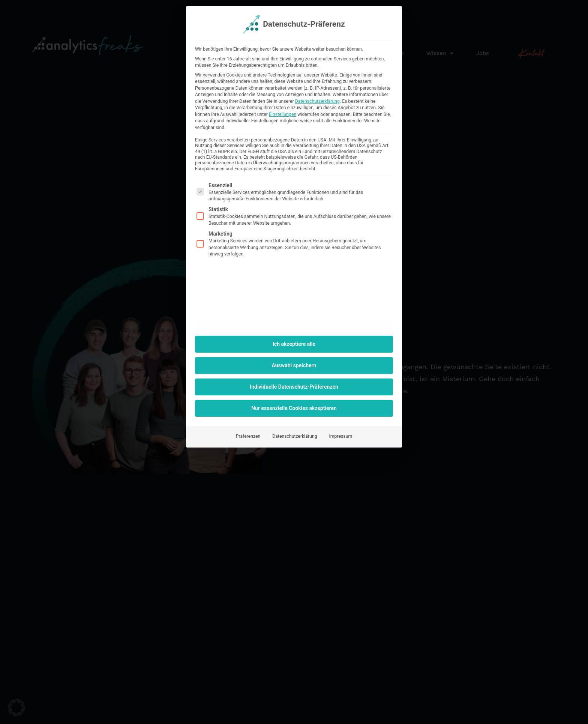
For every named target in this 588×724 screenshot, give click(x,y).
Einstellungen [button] (283, 114)
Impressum (341, 436)
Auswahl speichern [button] (294, 365)
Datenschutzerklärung (317, 101)
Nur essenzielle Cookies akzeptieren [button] (294, 408)
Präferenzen (248, 436)
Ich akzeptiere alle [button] (294, 344)
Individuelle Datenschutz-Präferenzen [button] (294, 387)
